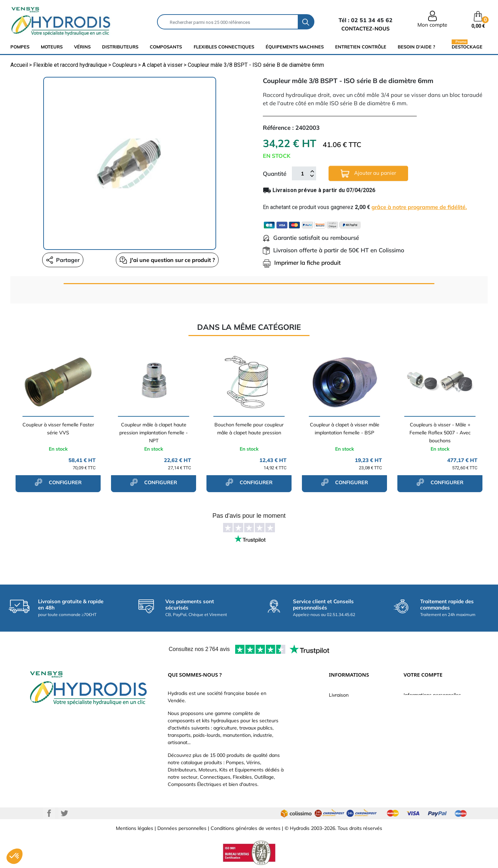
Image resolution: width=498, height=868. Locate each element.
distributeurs (120, 47)
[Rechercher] (228, 22)
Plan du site (342, 768)
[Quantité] (302, 173)
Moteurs (52, 47)
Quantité (275, 174)
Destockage (467, 47)
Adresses (414, 736)
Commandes (418, 716)
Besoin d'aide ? (416, 47)
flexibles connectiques (224, 47)
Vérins (82, 47)
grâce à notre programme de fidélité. (419, 207)
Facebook (49, 813)
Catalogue (340, 716)
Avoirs (411, 726)
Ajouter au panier (368, 174)
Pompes (20, 47)
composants (166, 47)
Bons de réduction (424, 747)
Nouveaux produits (350, 757)
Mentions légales (135, 828)
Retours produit (421, 705)
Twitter (64, 813)
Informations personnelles (432, 695)
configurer (58, 482)
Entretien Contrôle (361, 47)
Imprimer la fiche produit (302, 263)
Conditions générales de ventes (246, 828)
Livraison (339, 695)
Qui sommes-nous (349, 726)
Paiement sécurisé (349, 705)
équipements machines (295, 47)
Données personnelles (182, 828)
